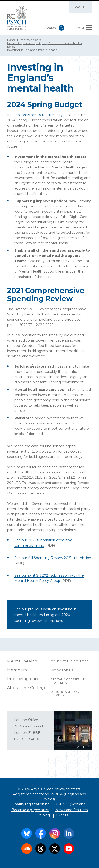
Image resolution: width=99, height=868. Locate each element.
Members (17, 670)
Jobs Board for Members (65, 693)
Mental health (22, 661)
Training (44, 815)
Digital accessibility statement (68, 681)
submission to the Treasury (40, 115)
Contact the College (70, 661)
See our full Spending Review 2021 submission (53, 558)
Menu (84, 29)
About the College (27, 688)
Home (11, 40)
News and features (72, 810)
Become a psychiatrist (30, 810)
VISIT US (83, 747)
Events (62, 815)
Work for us (62, 670)
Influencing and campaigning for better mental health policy (45, 45)
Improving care (30, 40)
